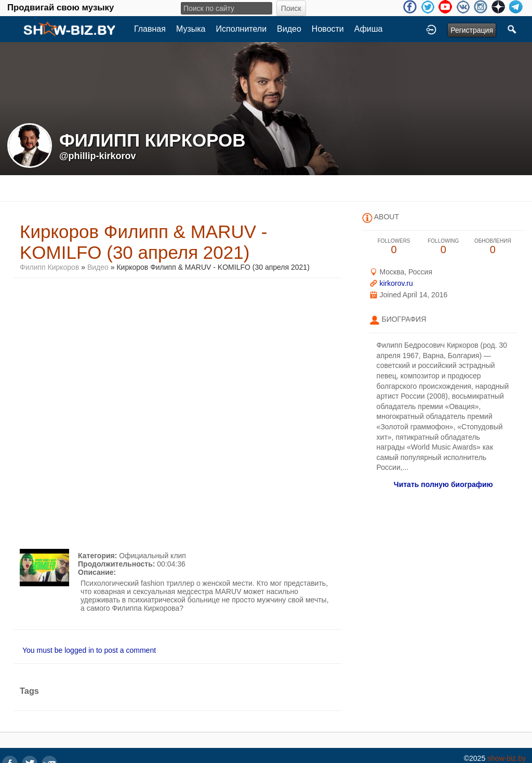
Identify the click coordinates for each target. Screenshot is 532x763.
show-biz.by (507, 758)
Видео (289, 29)
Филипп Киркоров (49, 267)
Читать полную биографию (443, 484)
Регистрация (472, 30)
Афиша (369, 29)
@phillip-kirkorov (98, 156)
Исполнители (242, 29)
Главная (150, 29)
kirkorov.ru (396, 283)
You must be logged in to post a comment (89, 650)
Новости (328, 29)
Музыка (191, 29)
